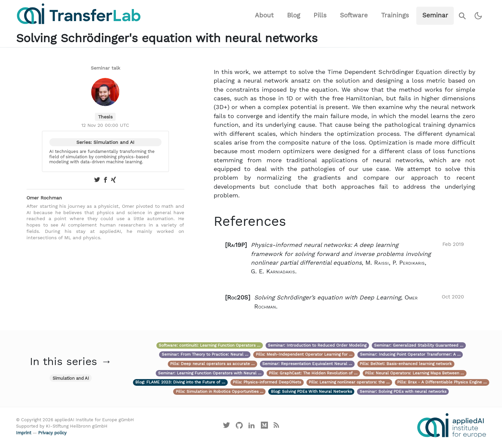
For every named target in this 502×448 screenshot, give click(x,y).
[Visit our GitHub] (239, 427)
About (264, 15)
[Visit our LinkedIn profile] (252, 427)
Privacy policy (52, 433)
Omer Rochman (44, 198)
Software (354, 15)
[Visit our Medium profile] (265, 427)
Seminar (435, 15)
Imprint (24, 433)
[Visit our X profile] (227, 427)
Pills (320, 15)
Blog (294, 15)
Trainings (395, 15)
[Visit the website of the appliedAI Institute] (452, 425)
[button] (345, 258)
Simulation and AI (71, 378)
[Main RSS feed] (276, 427)
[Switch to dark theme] (478, 16)
